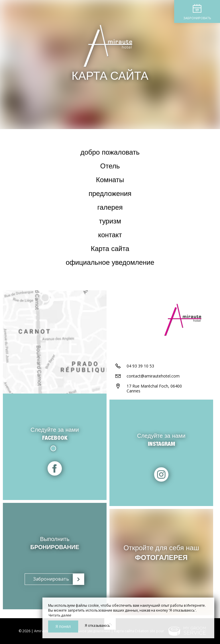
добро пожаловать (110, 153)
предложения (110, 194)
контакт (110, 236)
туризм (110, 222)
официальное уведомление (110, 263)
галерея (110, 208)
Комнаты (110, 181)
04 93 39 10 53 (140, 366)
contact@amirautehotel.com (153, 376)
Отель (110, 167)
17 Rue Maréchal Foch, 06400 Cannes (154, 388)
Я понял (63, 626)
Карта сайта (110, 250)
